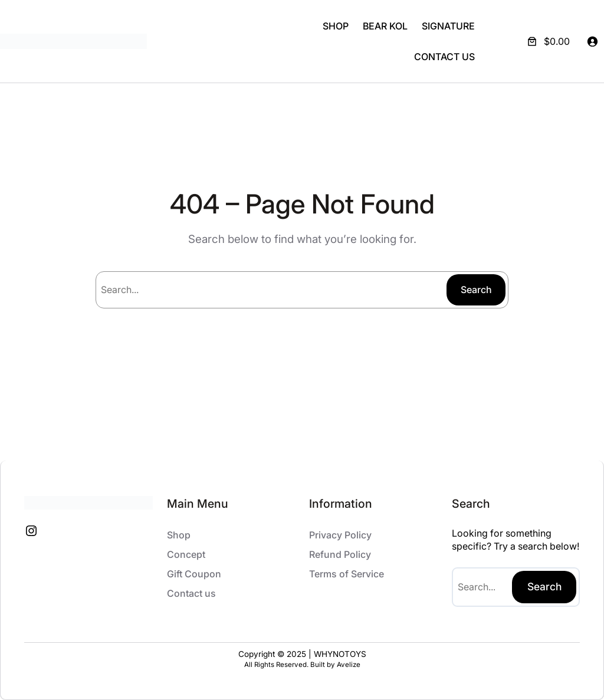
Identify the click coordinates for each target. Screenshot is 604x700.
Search (476, 290)
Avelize (349, 665)
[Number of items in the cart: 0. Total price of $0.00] (547, 41)
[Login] (592, 41)
